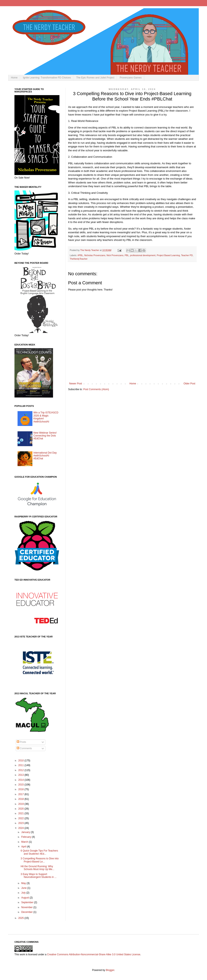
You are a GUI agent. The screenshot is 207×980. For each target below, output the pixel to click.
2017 (21, 794)
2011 (21, 765)
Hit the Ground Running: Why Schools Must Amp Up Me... (37, 868)
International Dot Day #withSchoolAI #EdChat (45, 456)
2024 (21, 828)
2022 (21, 818)
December (27, 912)
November (27, 907)
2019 (21, 804)
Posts (21, 742)
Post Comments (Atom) (96, 389)
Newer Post (76, 384)
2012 (21, 770)
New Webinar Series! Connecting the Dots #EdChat (45, 436)
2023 (21, 823)
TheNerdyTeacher (79, 259)
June (24, 888)
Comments (24, 748)
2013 (21, 775)
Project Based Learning (168, 255)
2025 (21, 918)
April (24, 847)
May (24, 883)
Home (14, 78)
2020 (21, 809)
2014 (21, 780)
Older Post (189, 384)
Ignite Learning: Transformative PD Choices (47, 78)
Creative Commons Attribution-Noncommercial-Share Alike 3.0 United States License (94, 954)
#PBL (80, 255)
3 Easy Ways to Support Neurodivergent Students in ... (39, 876)
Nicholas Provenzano (95, 255)
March (25, 842)
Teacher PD (187, 255)
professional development (143, 255)
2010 (21, 761)
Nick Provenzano (115, 255)
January (26, 832)
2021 (21, 813)
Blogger (110, 970)
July (24, 893)
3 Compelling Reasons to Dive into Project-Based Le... (40, 860)
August (25, 898)
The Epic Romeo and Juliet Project (95, 78)
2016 (21, 789)
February (27, 837)
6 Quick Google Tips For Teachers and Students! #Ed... (39, 852)
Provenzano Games (131, 78)
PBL (127, 255)
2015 (21, 785)
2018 (21, 799)
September (28, 902)
